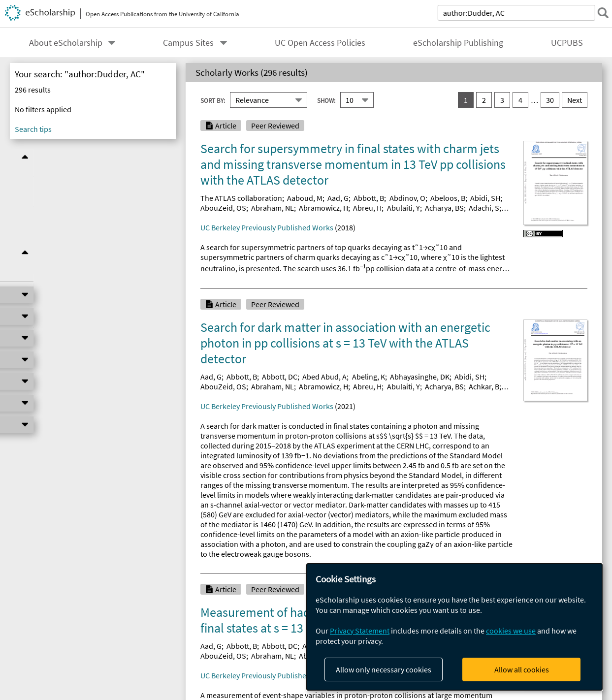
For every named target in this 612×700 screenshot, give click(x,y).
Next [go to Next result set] (575, 100)
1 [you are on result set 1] (466, 100)
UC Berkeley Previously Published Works (267, 227)
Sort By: (213, 100)
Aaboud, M (305, 198)
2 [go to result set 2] (484, 100)
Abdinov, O (407, 198)
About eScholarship (66, 43)
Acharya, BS (444, 208)
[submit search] (599, 13)
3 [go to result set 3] (502, 100)
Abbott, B (369, 198)
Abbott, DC (280, 377)
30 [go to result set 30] (550, 100)
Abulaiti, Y (403, 208)
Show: (326, 100)
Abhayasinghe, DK (420, 377)
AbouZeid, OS (223, 208)
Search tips (33, 129)
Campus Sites (188, 43)
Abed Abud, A (324, 377)
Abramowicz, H (323, 208)
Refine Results (93, 157)
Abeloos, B (448, 198)
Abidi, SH (485, 198)
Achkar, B (484, 386)
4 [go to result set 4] (520, 100)
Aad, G (338, 198)
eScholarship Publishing (458, 43)
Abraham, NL (273, 208)
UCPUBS (567, 43)
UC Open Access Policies (320, 43)
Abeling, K (369, 377)
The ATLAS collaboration (241, 198)
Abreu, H (367, 208)
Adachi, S (484, 208)
